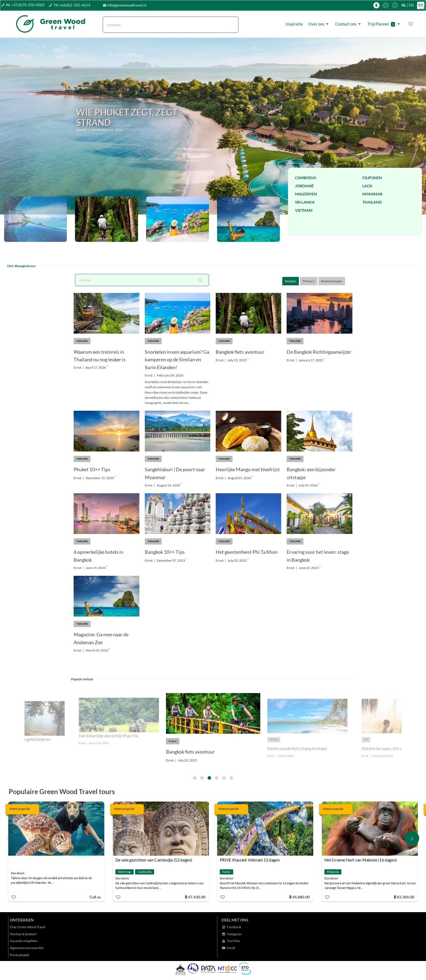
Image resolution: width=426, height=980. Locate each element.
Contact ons (349, 24)
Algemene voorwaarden (27, 948)
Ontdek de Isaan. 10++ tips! (386, 749)
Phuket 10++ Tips (92, 469)
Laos (367, 186)
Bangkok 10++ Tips (165, 552)
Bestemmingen (332, 281)
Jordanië (304, 186)
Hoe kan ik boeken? (23, 934)
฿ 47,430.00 (196, 897)
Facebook (234, 927)
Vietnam (304, 210)
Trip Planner (385, 24)
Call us (96, 897)
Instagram (234, 934)
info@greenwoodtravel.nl (127, 5)
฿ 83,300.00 (405, 897)
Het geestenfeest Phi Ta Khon (247, 552)
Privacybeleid (19, 955)
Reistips (291, 281)
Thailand (372, 202)
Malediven (306, 194)
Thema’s (309, 281)
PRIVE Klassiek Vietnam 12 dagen (251, 860)
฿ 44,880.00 (301, 897)
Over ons (319, 24)
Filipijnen (372, 178)
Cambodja (306, 178)
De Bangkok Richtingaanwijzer (319, 352)
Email (231, 948)
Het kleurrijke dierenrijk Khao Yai (108, 736)
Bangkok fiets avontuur (240, 352)
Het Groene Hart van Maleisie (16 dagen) (362, 860)
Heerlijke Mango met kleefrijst (248, 469)
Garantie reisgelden (24, 941)
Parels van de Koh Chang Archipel (297, 749)
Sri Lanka (305, 202)
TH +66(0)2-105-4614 (72, 5)
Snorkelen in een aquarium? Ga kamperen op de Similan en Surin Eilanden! (177, 360)
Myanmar (372, 194)
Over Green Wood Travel (28, 927)
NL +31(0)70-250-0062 (25, 5)
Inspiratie (294, 24)
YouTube (234, 941)
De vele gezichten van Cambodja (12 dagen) (155, 860)
